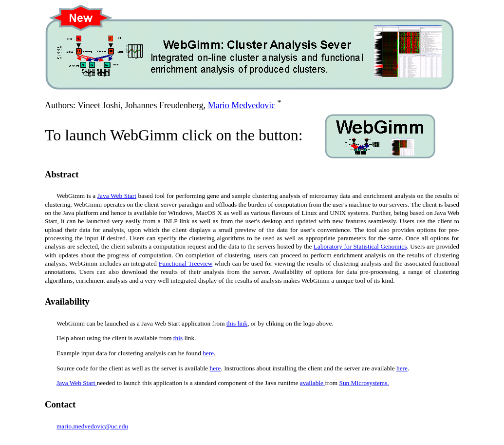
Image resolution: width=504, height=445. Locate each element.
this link (237, 323)
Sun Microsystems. (364, 383)
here (208, 353)
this (178, 338)
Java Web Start (117, 196)
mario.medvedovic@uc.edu (92, 426)
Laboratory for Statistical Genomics (360, 246)
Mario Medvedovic (242, 105)
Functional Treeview (186, 263)
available (312, 383)
